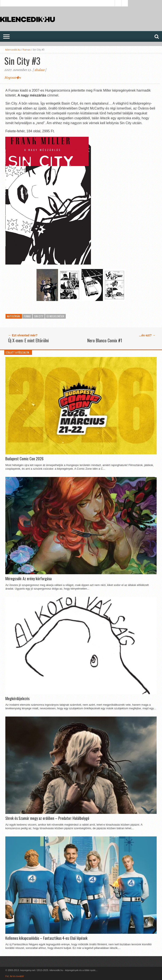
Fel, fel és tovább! (15, 976)
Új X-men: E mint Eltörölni (28, 340)
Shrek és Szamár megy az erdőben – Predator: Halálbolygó (47, 818)
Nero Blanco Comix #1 (105, 340)
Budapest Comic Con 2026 (24, 459)
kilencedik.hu (13, 50)
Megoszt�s (12, 78)
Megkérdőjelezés (17, 699)
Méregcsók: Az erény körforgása (28, 579)
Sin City (39, 316)
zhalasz (39, 70)
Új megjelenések (55, 316)
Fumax (27, 50)
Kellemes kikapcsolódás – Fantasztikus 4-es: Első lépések (46, 938)
